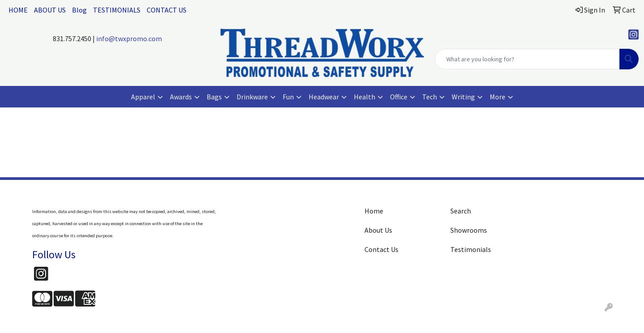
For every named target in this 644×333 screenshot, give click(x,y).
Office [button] (399, 97)
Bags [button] (214, 97)
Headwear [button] (324, 97)
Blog (79, 10)
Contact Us (381, 249)
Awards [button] (181, 97)
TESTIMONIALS (117, 10)
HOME (18, 10)
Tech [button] (430, 97)
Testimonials (471, 249)
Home (374, 211)
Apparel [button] (143, 97)
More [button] (498, 97)
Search (461, 211)
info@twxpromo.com (129, 38)
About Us (378, 230)
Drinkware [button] (252, 97)
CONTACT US (167, 10)
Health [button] (364, 97)
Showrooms (469, 230)
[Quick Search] (527, 59)
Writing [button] (463, 97)
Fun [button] (288, 97)
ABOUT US (50, 10)
